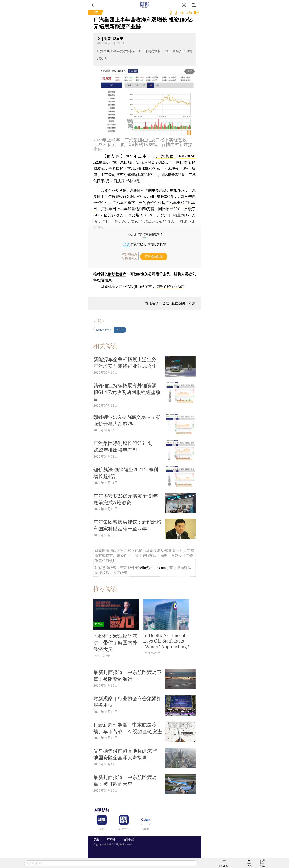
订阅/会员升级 (154, 257)
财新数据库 (117, 274)
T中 (182, 13)
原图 (189, 71)
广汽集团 (165, 156)
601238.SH (187, 156)
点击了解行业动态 (170, 287)
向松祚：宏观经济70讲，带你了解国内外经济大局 (115, 643)
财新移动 (102, 810)
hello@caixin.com (152, 568)
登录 (126, 244)
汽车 (95, 12)
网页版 (111, 840)
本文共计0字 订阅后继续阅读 (145, 235)
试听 (189, 12)
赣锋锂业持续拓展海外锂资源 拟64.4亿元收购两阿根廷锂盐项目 (127, 392)
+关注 (120, 330)
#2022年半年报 (104, 330)
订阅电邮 (127, 840)
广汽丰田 (173, 203)
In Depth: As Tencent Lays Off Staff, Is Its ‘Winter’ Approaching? (166, 641)
